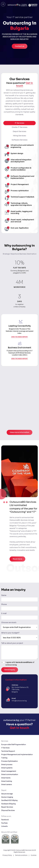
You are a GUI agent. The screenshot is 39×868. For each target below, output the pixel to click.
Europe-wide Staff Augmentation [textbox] (17, 627)
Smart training (7, 781)
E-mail (4, 613)
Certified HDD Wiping (9, 800)
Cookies (34, 855)
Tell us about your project (12, 643)
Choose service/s (9, 622)
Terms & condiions (21, 855)
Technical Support (8, 751)
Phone (4, 604)
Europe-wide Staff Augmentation (14, 745)
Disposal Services (8, 810)
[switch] (3, 662)
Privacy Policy (7, 855)
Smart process (7, 765)
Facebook (5, 820)
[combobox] (19, 627)
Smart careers (7, 784)
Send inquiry (10, 670)
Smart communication (10, 774)
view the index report (19, 338)
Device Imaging (7, 797)
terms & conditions (24, 662)
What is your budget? (10, 633)
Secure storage (7, 794)
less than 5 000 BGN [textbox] (12, 638)
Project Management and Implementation (17, 755)
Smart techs (6, 778)
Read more (17, 559)
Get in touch (19, 728)
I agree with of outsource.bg (20, 664)
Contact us (20, 46)
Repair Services (7, 807)
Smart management (9, 771)
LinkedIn (4, 826)
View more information (19, 438)
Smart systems (7, 768)
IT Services (5, 748)
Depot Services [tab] (19, 131)
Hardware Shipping (8, 804)
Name (4, 595)
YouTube (4, 823)
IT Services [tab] (19, 123)
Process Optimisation (9, 761)
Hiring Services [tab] (19, 136)
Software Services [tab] (20, 140)
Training (4, 758)
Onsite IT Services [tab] (20, 127)
